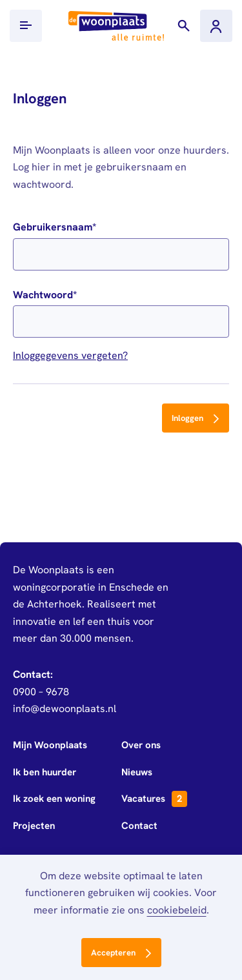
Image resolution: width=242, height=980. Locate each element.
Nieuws (137, 772)
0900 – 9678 (41, 692)
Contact (139, 826)
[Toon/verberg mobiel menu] (26, 26)
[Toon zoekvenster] (184, 26)
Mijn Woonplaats (50, 745)
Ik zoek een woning (54, 799)
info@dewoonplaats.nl (65, 709)
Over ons (141, 745)
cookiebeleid (177, 910)
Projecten (34, 826)
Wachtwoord (43, 295)
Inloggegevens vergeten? (70, 355)
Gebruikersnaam (53, 227)
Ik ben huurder (45, 772)
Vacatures (154, 799)
